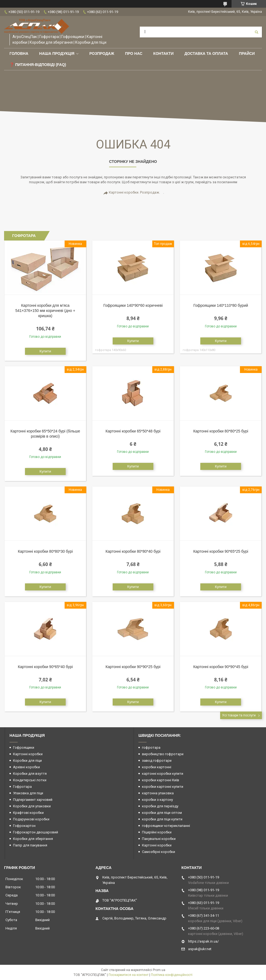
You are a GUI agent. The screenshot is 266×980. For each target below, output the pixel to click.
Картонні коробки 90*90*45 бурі (221, 667)
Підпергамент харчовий (33, 800)
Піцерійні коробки (157, 832)
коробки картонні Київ (161, 780)
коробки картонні (157, 767)
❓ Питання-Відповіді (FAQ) (38, 65)
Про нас (134, 53)
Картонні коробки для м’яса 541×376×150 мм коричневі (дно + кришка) (45, 311)
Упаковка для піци (28, 793)
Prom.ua (159, 970)
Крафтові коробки (28, 813)
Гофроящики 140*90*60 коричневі (133, 305)
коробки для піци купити (162, 819)
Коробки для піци (27, 761)
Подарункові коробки (31, 819)
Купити (45, 351)
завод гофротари (157, 761)
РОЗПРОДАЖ (102, 53)
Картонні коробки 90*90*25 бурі (133, 667)
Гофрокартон (24, 826)
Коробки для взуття (30, 774)
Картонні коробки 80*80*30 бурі (45, 551)
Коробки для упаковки (32, 806)
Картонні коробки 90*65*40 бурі (45, 667)
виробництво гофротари (163, 754)
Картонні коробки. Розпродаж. (134, 192)
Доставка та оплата (206, 53)
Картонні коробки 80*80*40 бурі (133, 551)
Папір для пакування (30, 845)
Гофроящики (24, 747)
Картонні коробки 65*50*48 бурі (133, 431)
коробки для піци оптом (162, 813)
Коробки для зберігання (33, 839)
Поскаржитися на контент (129, 975)
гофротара (151, 747)
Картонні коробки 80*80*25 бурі (221, 431)
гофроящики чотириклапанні (166, 826)
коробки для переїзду (160, 806)
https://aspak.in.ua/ (203, 941)
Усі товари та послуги (239, 715)
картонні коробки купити (163, 774)
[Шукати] (256, 32)
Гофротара (22, 787)
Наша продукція (57, 53)
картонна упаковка (158, 793)
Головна (19, 53)
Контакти (164, 53)
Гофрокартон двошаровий (36, 832)
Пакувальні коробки (159, 839)
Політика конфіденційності (172, 975)
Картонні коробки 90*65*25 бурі (221, 551)
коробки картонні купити (163, 787)
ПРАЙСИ (247, 53)
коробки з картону (157, 800)
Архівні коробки (26, 767)
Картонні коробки (28, 754)
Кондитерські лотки (30, 780)
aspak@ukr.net (200, 949)
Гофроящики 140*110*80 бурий (221, 305)
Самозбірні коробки (159, 852)
